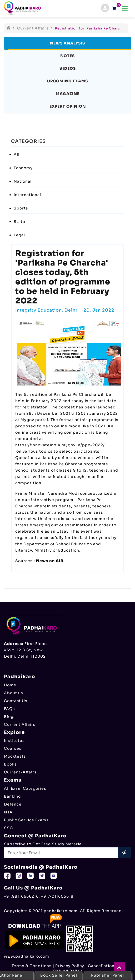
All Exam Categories (25, 788)
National (23, 181)
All (17, 154)
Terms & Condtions (32, 966)
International (27, 195)
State (19, 222)
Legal (19, 235)
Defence (13, 804)
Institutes (14, 741)
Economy (23, 168)
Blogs (10, 717)
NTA (8, 812)
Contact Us (16, 701)
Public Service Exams (26, 820)
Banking (12, 796)
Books (10, 764)
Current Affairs (33, 28)
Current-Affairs (20, 772)
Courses (13, 748)
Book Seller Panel (59, 975)
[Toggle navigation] (125, 8)
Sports (21, 208)
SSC (8, 828)
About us (14, 693)
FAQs (9, 709)
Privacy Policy (70, 966)
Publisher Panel (107, 975)
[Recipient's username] (61, 853)
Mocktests (15, 756)
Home (10, 685)
